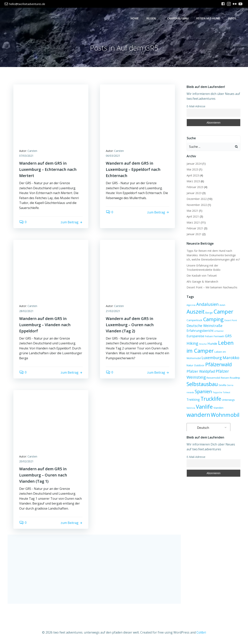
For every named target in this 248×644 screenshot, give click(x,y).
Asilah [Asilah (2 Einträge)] (222, 305)
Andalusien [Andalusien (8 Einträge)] (208, 304)
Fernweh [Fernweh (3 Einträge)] (219, 336)
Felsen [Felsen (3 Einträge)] (209, 336)
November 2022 (197, 205)
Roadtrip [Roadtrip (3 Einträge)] (235, 378)
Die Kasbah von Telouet (202, 276)
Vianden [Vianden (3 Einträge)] (218, 408)
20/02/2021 (26, 461)
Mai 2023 (192, 169)
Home (135, 18)
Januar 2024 (194, 164)
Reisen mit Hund (208, 18)
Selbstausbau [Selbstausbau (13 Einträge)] (202, 384)
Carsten (32, 151)
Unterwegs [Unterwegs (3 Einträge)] (228, 400)
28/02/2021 (26, 311)
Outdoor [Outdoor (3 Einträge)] (199, 365)
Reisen (153, 18)
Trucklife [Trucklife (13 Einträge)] (211, 399)
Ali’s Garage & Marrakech (202, 282)
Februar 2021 (195, 228)
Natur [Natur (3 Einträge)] (190, 365)
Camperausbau (178, 18)
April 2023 (193, 175)
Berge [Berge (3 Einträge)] (209, 313)
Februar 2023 (195, 187)
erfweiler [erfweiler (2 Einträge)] (219, 331)
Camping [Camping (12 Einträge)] (213, 319)
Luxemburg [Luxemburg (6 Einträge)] (212, 358)
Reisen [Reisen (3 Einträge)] (225, 378)
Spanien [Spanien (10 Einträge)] (203, 391)
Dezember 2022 (197, 199)
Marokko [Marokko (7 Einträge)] (231, 358)
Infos (234, 18)
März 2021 (193, 222)
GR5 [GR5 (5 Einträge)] (228, 336)
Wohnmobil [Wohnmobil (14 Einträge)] (225, 415)
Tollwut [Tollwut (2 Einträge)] (227, 392)
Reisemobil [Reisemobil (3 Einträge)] (213, 378)
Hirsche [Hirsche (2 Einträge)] (203, 344)
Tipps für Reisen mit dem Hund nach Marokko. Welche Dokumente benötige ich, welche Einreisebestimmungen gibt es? (213, 255)
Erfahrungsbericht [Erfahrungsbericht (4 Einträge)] (200, 331)
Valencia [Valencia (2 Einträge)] (191, 408)
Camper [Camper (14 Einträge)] (223, 312)
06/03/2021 (113, 156)
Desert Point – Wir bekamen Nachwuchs (212, 287)
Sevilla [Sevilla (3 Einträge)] (222, 385)
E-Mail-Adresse (196, 106)
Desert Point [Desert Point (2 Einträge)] (231, 320)
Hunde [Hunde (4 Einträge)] (212, 344)
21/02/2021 (113, 311)
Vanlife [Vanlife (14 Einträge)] (204, 407)
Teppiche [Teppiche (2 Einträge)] (217, 392)
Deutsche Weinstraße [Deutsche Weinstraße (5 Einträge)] (205, 326)
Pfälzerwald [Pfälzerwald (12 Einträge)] (218, 364)
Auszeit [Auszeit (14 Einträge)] (196, 312)
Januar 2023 (194, 193)
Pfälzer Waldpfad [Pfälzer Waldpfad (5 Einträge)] (201, 371)
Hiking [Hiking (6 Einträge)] (192, 343)
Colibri (201, 633)
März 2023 (193, 181)
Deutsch (201, 428)
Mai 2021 (192, 211)
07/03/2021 (26, 156)
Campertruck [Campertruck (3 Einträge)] (194, 320)
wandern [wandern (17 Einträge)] (198, 415)
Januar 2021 (194, 234)
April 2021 (193, 216)
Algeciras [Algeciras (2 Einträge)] (191, 305)
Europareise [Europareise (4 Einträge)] (195, 336)
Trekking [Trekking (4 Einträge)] (193, 400)
